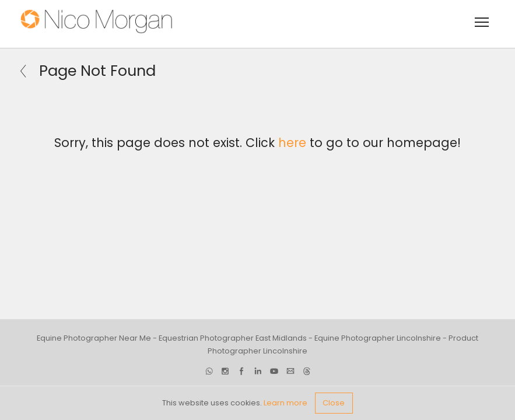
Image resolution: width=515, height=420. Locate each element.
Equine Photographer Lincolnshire (378, 338)
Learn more (285, 403)
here (292, 143)
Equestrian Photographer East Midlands (233, 338)
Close (334, 403)
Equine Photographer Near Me (94, 338)
